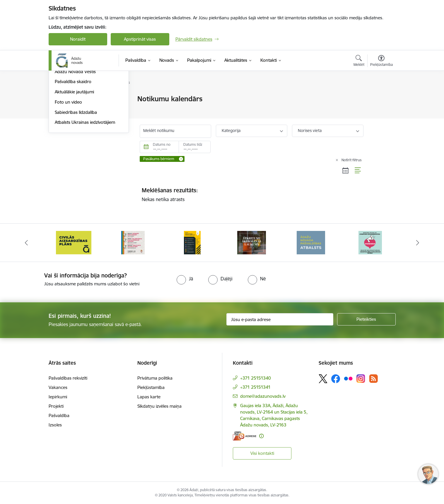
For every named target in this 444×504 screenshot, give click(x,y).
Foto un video (68, 165)
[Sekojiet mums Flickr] (348, 378)
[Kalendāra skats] (346, 170)
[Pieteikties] (366, 319)
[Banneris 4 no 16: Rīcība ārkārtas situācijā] (192, 242)
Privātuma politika (155, 378)
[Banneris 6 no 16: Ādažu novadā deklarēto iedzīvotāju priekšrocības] (311, 242)
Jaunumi (63, 114)
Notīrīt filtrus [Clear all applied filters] (352, 160)
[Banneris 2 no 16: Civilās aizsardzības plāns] (74, 242)
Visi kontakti (262, 453)
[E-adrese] (245, 436)
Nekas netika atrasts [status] (252, 195)
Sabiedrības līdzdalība (76, 175)
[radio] (185, 279)
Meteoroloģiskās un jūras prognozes (80, 102)
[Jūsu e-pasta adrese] (280, 319)
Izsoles (55, 425)
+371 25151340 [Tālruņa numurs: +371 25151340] (256, 378)
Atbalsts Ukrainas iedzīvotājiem (85, 185)
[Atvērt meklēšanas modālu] (359, 61)
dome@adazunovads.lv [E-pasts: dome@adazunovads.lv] (263, 396)
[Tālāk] (418, 243)
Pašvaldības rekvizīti (68, 378)
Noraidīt (78, 39)
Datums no (162, 144)
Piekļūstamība (151, 387)
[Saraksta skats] (358, 170)
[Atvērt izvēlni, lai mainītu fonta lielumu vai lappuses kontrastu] (381, 61)
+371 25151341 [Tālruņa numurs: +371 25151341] (255, 387)
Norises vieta (310, 131)
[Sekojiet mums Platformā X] (323, 379)
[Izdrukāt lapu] (381, 96)
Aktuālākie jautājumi (74, 155)
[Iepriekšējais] (26, 243)
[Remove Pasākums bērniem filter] (181, 159)
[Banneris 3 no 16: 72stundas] (133, 242)
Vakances (58, 387)
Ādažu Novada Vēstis (75, 134)
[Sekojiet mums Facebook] (336, 379)
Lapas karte (149, 397)
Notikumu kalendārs (75, 124)
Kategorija (231, 131)
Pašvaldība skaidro (73, 145)
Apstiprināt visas (140, 39)
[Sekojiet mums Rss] (373, 379)
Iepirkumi (58, 397)
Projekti (56, 406)
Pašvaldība (59, 415)
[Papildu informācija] (261, 436)
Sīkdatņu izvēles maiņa (159, 406)
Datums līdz (193, 144)
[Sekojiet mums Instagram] (361, 379)
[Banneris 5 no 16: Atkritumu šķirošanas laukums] (252, 242)
